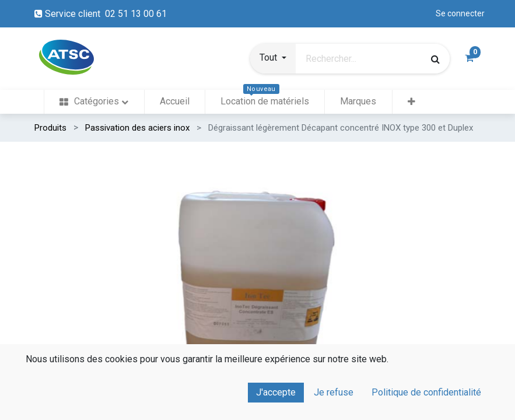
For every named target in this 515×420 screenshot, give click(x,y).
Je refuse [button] (334, 392)
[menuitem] (94, 102)
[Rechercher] (435, 59)
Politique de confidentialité (426, 392)
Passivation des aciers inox (137, 128)
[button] (273, 59)
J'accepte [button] (276, 392)
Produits (50, 128)
